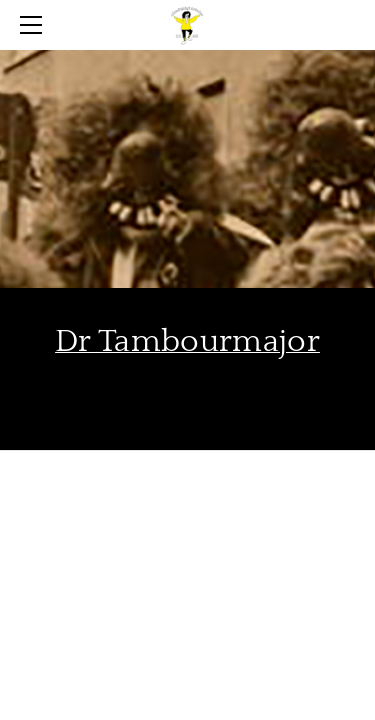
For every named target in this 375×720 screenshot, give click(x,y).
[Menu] (35, 25)
